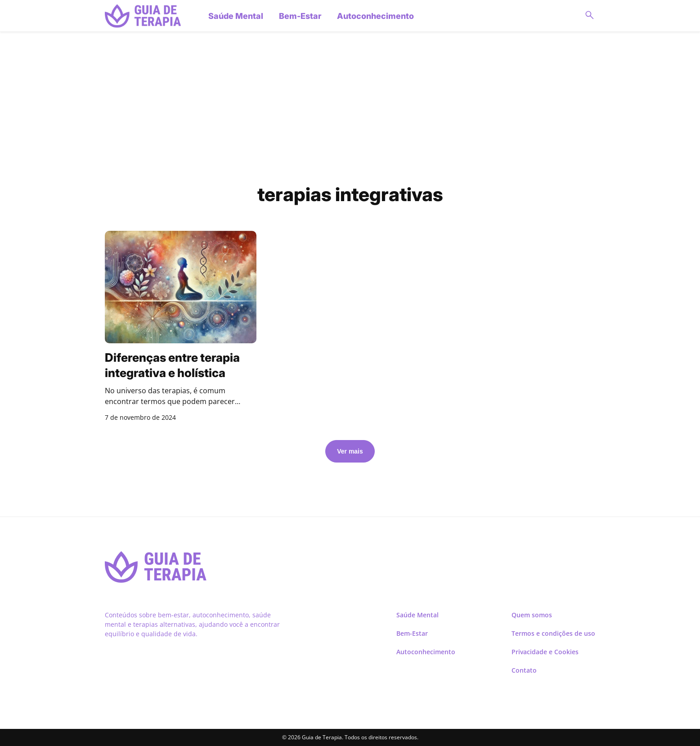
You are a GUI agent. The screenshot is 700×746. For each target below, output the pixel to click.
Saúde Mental (236, 16)
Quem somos (532, 615)
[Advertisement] (350, 108)
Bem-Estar (300, 16)
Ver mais (350, 451)
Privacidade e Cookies (545, 652)
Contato (524, 670)
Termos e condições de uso (553, 633)
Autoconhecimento (375, 16)
